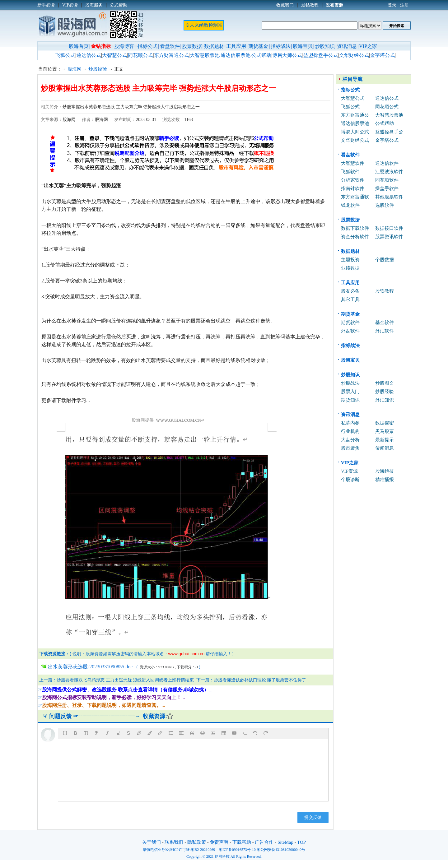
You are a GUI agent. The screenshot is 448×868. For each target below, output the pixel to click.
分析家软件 (353, 180)
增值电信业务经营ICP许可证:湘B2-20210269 (179, 850)
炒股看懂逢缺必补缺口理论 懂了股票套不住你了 (260, 680)
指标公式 (147, 46)
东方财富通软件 (355, 198)
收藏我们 (285, 5)
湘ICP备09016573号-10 (237, 850)
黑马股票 (385, 431)
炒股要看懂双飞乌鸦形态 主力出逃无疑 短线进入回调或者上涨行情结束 (125, 680)
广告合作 (264, 842)
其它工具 (350, 299)
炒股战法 (350, 383)
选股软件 (385, 205)
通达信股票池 (236, 55)
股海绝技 (385, 471)
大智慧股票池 (205, 55)
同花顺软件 (387, 180)
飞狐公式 (65, 55)
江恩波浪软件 (389, 172)
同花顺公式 (140, 55)
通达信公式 (89, 55)
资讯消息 (347, 46)
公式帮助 (261, 55)
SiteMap (285, 842)
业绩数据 (350, 268)
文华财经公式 (354, 55)
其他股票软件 (389, 197)
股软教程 (385, 291)
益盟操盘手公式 (321, 55)
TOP (301, 842)
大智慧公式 (114, 55)
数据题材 (214, 46)
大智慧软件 (353, 163)
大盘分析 (350, 440)
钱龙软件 (350, 205)
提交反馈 (313, 817)
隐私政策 (197, 842)
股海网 (75, 69)
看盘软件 (170, 46)
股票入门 (350, 392)
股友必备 (350, 291)
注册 (404, 5)
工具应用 (236, 46)
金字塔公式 (382, 55)
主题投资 (350, 260)
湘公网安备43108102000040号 (281, 850)
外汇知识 (385, 400)
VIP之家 (368, 46)
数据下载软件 (355, 228)
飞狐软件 (350, 172)
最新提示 (385, 440)
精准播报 (385, 480)
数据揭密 (385, 423)
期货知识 (350, 400)
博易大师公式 (287, 55)
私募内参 (350, 423)
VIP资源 (349, 471)
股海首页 (79, 46)
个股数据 (385, 260)
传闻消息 (385, 448)
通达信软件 (387, 163)
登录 (392, 5)
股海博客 (124, 46)
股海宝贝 (303, 46)
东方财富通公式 (171, 55)
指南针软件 (353, 188)
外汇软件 (385, 331)
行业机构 (350, 431)
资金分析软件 (355, 237)
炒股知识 (325, 46)
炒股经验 (98, 69)
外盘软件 (350, 331)
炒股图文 (385, 383)
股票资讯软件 (389, 237)
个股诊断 (350, 480)
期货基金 (258, 46)
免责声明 (219, 842)
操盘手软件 (387, 188)
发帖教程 (310, 5)
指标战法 (281, 46)
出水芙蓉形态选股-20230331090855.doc (90, 667)
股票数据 (192, 46)
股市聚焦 (350, 448)
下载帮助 (242, 842)
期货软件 (350, 323)
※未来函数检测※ (204, 25)
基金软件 (385, 323)
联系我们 (174, 842)
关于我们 (152, 842)
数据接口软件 (389, 228)
